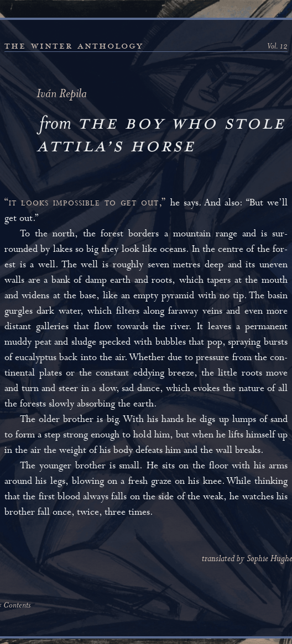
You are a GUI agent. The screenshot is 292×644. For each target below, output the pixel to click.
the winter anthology (74, 46)
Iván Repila (62, 95)
